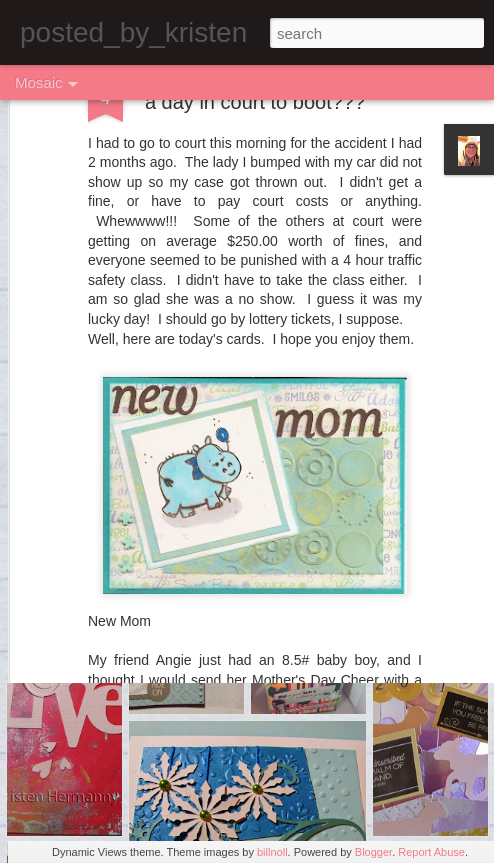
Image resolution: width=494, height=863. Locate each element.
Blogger (373, 852)
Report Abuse (431, 852)
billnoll (272, 852)
